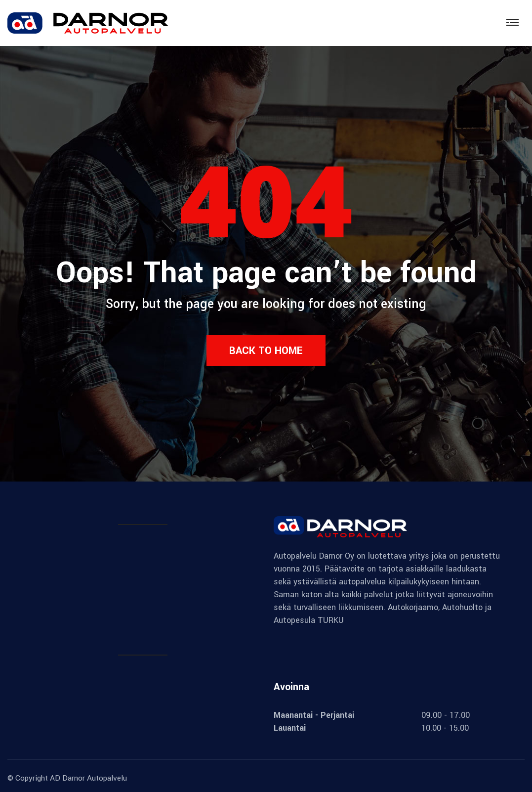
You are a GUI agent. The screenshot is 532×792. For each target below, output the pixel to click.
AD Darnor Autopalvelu (88, 778)
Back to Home (266, 351)
